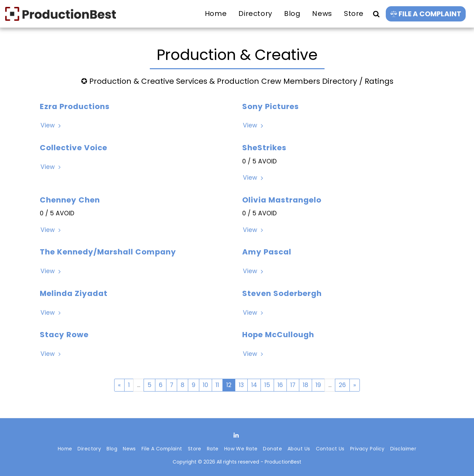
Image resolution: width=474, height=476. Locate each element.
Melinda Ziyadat (74, 293)
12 (229, 385)
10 (206, 385)
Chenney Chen (70, 200)
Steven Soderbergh (282, 293)
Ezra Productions (75, 106)
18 (306, 385)
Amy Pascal (267, 252)
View (51, 125)
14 (254, 385)
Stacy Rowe (64, 335)
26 (342, 385)
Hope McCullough (278, 335)
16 (280, 385)
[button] (376, 14)
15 (267, 385)
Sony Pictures (271, 106)
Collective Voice (74, 148)
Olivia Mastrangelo (282, 200)
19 (318, 385)
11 (217, 385)
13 (241, 385)
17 (293, 385)
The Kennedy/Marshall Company (108, 252)
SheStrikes (264, 148)
